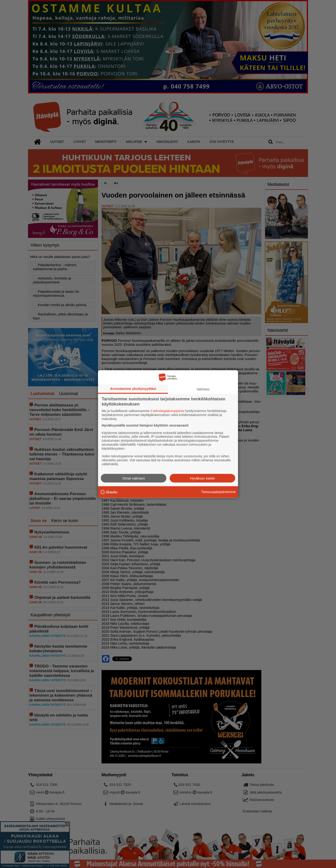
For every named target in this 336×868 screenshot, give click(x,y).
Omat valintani (134, 478)
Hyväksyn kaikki (202, 478)
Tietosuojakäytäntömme (218, 492)
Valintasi (203, 389)
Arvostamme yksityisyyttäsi (133, 389)
